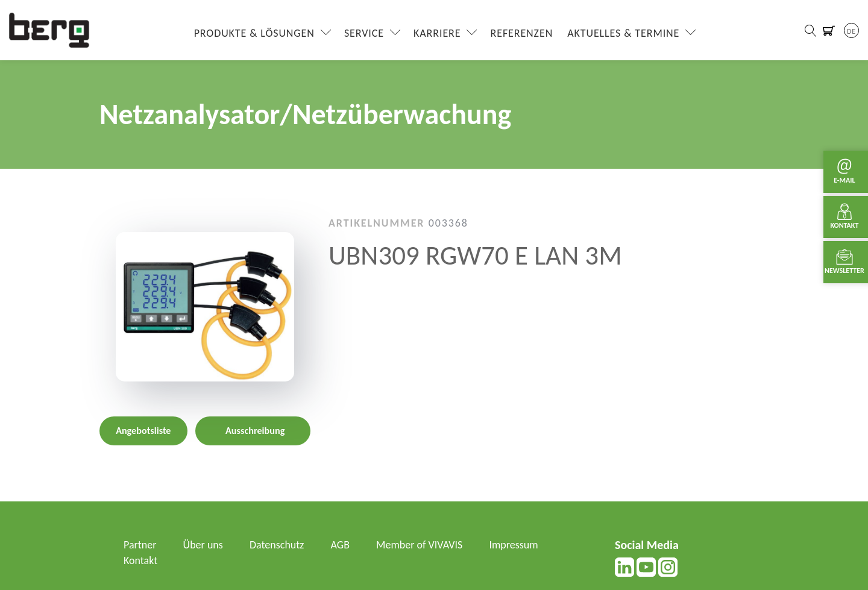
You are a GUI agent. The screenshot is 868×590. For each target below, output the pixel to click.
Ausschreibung (255, 431)
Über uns (203, 545)
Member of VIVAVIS (419, 545)
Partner (140, 545)
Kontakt (140, 560)
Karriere (437, 33)
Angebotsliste (143, 431)
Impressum (513, 545)
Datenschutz (277, 545)
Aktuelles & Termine (623, 33)
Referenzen (522, 33)
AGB (340, 545)
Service (364, 33)
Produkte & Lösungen (254, 33)
